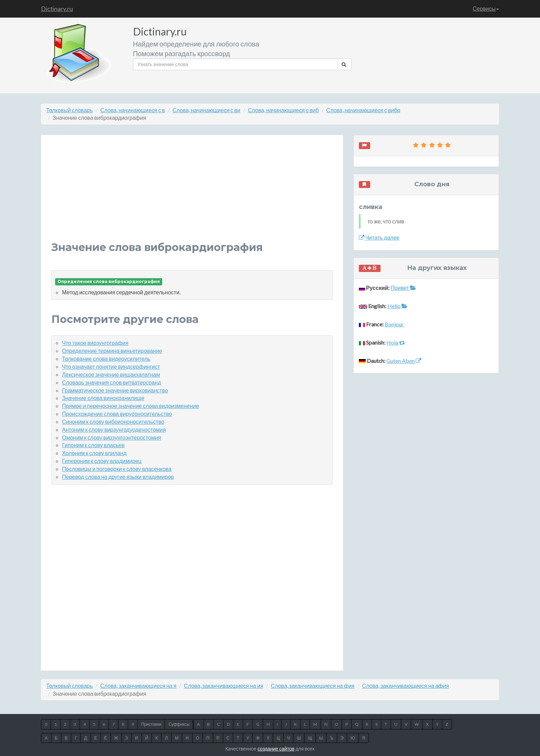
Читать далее (379, 237)
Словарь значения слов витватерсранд (111, 382)
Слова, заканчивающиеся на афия (406, 686)
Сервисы (486, 8)
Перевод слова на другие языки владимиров (118, 477)
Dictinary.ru (57, 9)
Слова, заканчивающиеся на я (138, 686)
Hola (396, 342)
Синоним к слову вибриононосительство (113, 422)
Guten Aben (404, 361)
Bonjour (395, 324)
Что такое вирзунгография (95, 343)
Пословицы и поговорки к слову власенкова (117, 469)
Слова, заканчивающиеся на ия (224, 686)
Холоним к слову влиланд (94, 453)
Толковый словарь (69, 110)
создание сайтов (276, 749)
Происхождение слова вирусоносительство (117, 414)
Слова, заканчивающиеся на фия (313, 686)
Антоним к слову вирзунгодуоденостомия (114, 429)
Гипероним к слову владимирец (102, 461)
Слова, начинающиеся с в (133, 110)
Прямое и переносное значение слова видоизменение (131, 406)
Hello (397, 306)
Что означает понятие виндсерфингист (111, 366)
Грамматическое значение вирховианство (115, 390)
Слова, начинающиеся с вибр (364, 110)
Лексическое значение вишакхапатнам (111, 374)
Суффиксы (179, 724)
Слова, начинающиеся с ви (206, 110)
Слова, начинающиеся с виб (283, 110)
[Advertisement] (192, 193)
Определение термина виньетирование (112, 351)
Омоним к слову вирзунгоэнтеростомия (112, 437)
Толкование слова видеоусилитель (106, 359)
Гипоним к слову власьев (93, 445)
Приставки (151, 724)
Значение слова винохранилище (103, 398)
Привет (403, 288)
